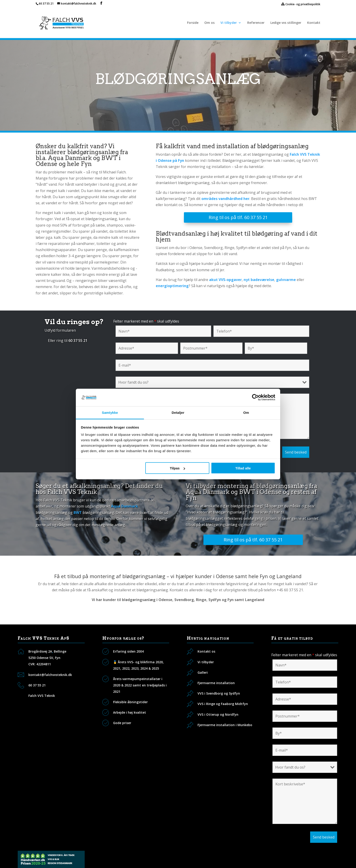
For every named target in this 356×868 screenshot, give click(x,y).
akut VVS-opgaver (225, 280)
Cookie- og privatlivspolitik (301, 4)
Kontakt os (206, 651)
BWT (78, 513)
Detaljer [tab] (178, 412)
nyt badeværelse (259, 280)
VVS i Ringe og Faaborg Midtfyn (223, 704)
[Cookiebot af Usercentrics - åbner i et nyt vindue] (255, 397)
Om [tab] (246, 412)
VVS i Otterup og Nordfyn (218, 714)
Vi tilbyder (229, 23)
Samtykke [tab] (110, 412)
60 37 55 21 (46, 4)
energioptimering (172, 286)
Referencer (256, 23)
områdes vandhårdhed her (225, 199)
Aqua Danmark (125, 506)
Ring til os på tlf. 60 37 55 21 (238, 217)
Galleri (203, 672)
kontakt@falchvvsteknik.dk (50, 675)
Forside (193, 23)
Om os (209, 23)
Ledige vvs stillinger (286, 23)
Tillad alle (243, 468)
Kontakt (314, 23)
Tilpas (177, 468)
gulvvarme (286, 280)
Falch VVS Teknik (42, 696)
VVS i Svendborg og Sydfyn (219, 693)
